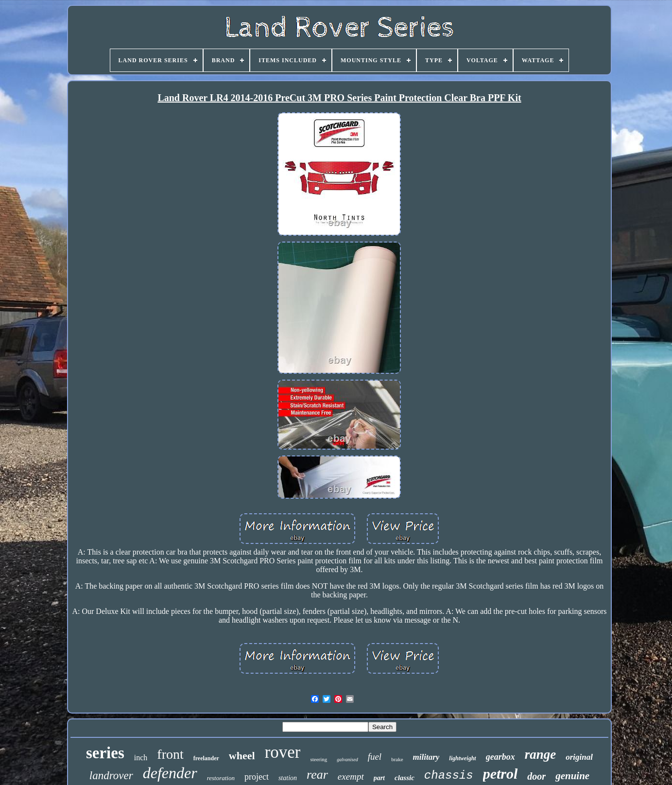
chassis (449, 776)
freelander (206, 758)
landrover (111, 776)
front (170, 754)
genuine (572, 776)
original (579, 757)
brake (397, 759)
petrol (500, 774)
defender (170, 773)
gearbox (500, 757)
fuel (375, 757)
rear (317, 775)
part (379, 778)
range (541, 754)
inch (141, 758)
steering (319, 759)
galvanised (347, 759)
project (257, 777)
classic (405, 778)
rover (283, 752)
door (536, 776)
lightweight (462, 758)
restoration (221, 778)
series (105, 753)
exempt (351, 776)
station (288, 778)
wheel (242, 756)
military (426, 757)
